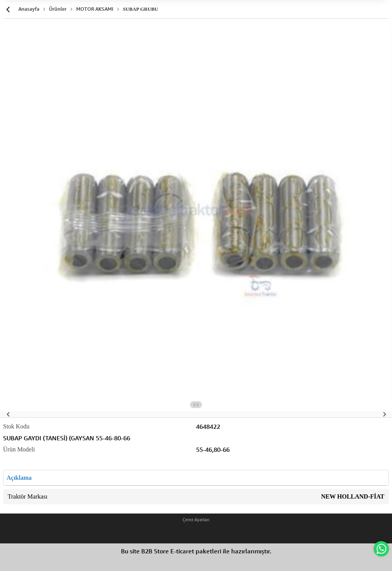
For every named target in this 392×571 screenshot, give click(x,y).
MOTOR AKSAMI (95, 9)
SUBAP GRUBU (140, 9)
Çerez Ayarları (196, 520)
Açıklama (19, 478)
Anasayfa (29, 9)
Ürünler (58, 9)
